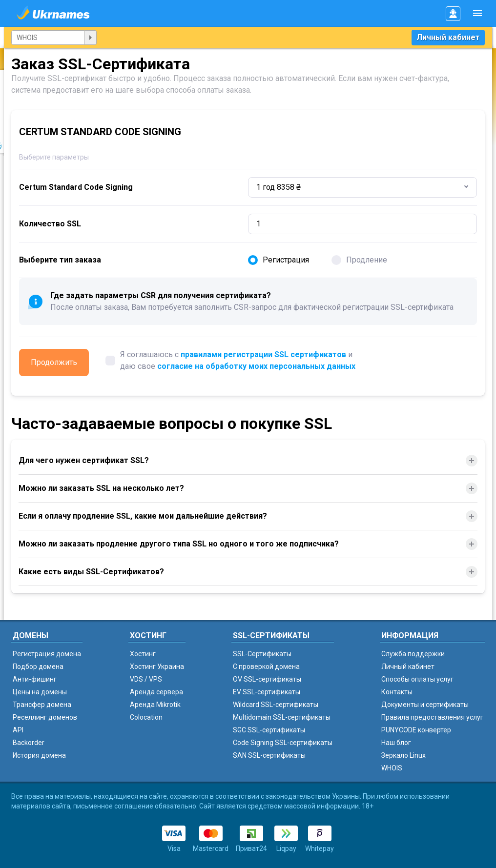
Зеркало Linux (403, 755)
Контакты (397, 692)
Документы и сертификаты (425, 705)
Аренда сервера (156, 692)
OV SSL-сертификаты (267, 679)
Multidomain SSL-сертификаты (282, 717)
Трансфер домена (42, 705)
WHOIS (392, 768)
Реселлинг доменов (45, 717)
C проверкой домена (266, 666)
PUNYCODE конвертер (416, 730)
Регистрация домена (47, 654)
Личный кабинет (448, 37)
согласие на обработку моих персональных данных (256, 366)
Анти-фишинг (35, 679)
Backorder (29, 743)
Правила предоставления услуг (432, 717)
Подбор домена (38, 666)
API (18, 730)
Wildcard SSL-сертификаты (276, 705)
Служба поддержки (413, 654)
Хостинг (143, 654)
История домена (39, 755)
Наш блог (396, 743)
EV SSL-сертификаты (267, 692)
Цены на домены (40, 692)
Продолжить (54, 362)
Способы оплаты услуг (417, 679)
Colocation (146, 717)
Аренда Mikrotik (155, 705)
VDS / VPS (146, 679)
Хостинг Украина (157, 666)
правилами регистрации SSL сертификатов (263, 354)
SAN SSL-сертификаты (269, 755)
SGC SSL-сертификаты (269, 730)
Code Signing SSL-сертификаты (283, 743)
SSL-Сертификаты (262, 654)
